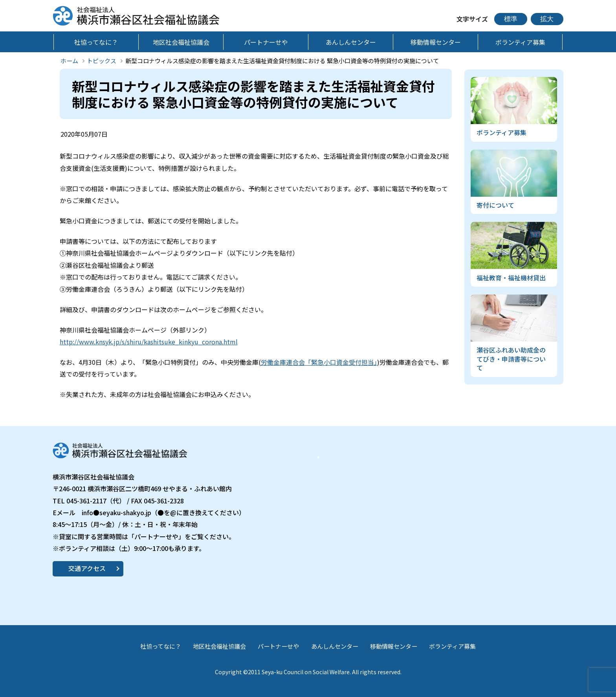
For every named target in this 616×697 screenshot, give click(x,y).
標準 (511, 19)
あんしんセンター (335, 646)
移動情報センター (394, 646)
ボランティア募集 (452, 646)
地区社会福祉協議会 (219, 646)
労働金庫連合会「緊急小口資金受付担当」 (319, 362)
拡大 (547, 19)
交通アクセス (87, 568)
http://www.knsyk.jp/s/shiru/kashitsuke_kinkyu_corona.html (149, 342)
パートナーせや (278, 646)
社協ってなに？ (161, 646)
